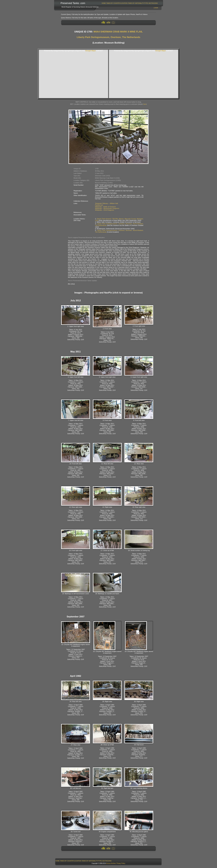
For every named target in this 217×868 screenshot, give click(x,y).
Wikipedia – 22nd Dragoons (105, 210)
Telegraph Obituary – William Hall (106, 203)
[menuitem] (104, 3)
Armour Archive (111, 863)
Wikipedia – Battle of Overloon (106, 207)
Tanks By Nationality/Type (138, 3)
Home (104, 3)
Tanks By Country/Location (117, 3)
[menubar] (130, 3)
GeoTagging (153, 3)
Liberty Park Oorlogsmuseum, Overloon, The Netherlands (109, 37)
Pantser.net (99, 205)
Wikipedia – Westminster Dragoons (107, 208)
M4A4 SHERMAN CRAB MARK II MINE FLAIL (118, 32)
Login (156, 8)
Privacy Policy (121, 863)
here (145, 104)
